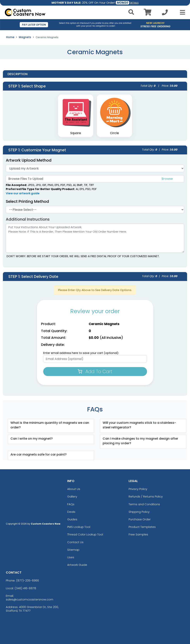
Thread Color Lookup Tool (85, 534)
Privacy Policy (138, 489)
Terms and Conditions (144, 504)
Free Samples (138, 534)
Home (10, 37)
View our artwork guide (23, 193)
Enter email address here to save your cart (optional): (81, 353)
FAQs (71, 504)
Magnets (25, 37)
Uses (71, 557)
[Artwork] (95, 168)
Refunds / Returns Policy (146, 496)
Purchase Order (140, 519)
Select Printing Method (27, 201)
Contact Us (75, 542)
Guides (72, 519)
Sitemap (73, 550)
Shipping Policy (139, 512)
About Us (74, 489)
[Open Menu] (181, 12)
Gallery (72, 496)
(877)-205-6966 (28, 580)
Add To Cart (95, 371)
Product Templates (142, 527)
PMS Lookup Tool (79, 527)
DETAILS (134, 3)
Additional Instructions (28, 219)
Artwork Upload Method (29, 160)
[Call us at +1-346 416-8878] (165, 13)
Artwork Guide (77, 565)
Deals (71, 512)
